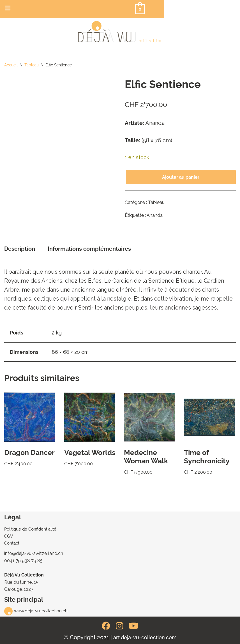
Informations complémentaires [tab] (89, 249)
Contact (12, 543)
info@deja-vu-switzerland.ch (34, 553)
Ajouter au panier (181, 177)
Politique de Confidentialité (30, 529)
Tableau (32, 65)
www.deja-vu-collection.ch (41, 611)
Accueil (11, 65)
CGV (9, 536)
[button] (8, 8)
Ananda (155, 215)
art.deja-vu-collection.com (145, 637)
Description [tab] (20, 249)
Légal (13, 517)
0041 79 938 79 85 (24, 560)
